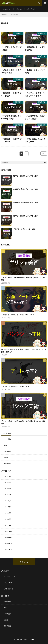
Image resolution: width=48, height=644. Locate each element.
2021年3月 (8, 513)
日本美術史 (7, 451)
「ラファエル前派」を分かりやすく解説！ (11, 117)
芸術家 (5, 355)
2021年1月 (8, 525)
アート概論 (7, 318)
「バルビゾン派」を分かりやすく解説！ (35, 117)
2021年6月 (8, 495)
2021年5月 (8, 501)
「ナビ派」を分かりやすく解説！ (11, 48)
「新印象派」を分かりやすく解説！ (35, 48)
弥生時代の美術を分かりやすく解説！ (26, 202)
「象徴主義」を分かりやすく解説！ (11, 94)
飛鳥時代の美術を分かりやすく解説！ (26, 176)
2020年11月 (8, 538)
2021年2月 (8, 519)
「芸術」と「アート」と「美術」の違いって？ (18, 315)
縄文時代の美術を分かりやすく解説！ (26, 216)
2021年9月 (8, 476)
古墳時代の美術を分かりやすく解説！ (26, 189)
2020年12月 (8, 531)
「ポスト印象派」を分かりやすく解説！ (11, 71)
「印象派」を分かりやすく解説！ (35, 71)
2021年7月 (8, 489)
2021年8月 (8, 482)
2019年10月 (8, 550)
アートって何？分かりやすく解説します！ (16, 386)
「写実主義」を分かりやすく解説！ (11, 140)
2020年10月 (8, 544)
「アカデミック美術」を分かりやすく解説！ (35, 94)
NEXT (44, 153)
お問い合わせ (31, 9)
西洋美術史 (18, 33)
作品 (5, 445)
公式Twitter (19, 9)
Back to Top (24, 562)
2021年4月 (8, 507)
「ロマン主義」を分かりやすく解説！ (35, 140)
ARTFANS (30, 639)
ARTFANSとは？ (6, 9)
